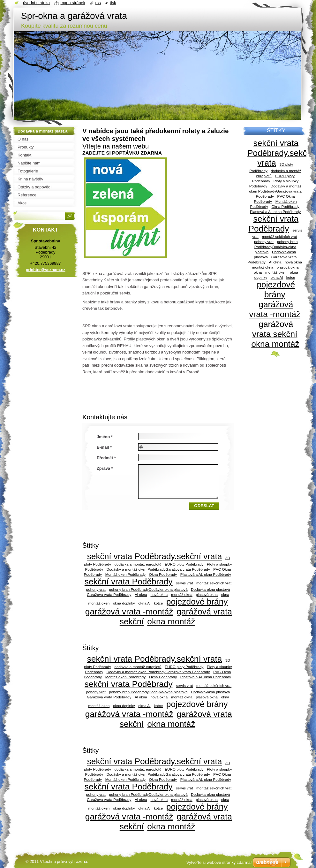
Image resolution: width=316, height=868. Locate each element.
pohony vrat (96, 589)
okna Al (144, 603)
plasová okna (207, 594)
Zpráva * (105, 468)
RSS (98, 3)
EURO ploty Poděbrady (184, 564)
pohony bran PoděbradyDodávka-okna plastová (148, 589)
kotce (158, 603)
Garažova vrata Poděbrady (109, 594)
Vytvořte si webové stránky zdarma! (219, 862)
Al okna (141, 594)
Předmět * (106, 458)
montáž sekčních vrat (214, 583)
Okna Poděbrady (163, 574)
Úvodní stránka (36, 3)
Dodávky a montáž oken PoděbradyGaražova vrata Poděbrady (158, 569)
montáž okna (182, 594)
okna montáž (171, 621)
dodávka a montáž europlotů (138, 564)
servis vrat (184, 583)
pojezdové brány (197, 602)
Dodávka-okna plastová (210, 589)
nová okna (159, 594)
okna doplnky (124, 603)
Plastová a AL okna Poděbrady (206, 574)
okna (225, 594)
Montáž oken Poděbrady (125, 574)
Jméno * (105, 437)
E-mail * (104, 447)
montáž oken (99, 603)
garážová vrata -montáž (129, 612)
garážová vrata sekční (275, 329)
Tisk (113, 3)
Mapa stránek (73, 3)
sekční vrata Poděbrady (129, 582)
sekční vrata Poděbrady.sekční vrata (155, 556)
